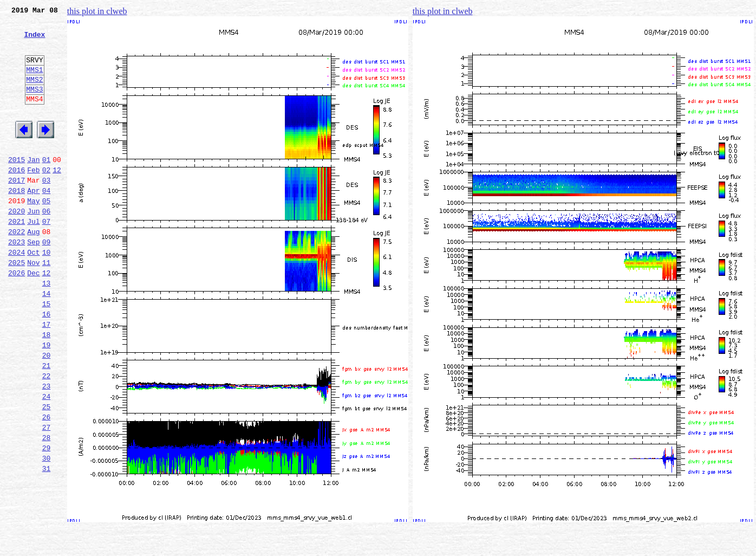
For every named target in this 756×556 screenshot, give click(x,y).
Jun (33, 245)
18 (47, 388)
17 (47, 376)
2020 (17, 245)
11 (47, 305)
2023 (17, 281)
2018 (17, 221)
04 (47, 221)
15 (47, 352)
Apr (33, 221)
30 (47, 531)
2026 (17, 316)
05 (47, 233)
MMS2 (34, 94)
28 (47, 507)
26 (47, 483)
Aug (33, 269)
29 (47, 519)
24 (47, 460)
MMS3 (34, 105)
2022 (17, 269)
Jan (33, 185)
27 (47, 495)
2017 (17, 209)
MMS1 (34, 82)
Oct (33, 293)
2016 (17, 197)
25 (47, 471)
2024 (17, 293)
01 (47, 185)
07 (47, 257)
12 (57, 197)
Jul (33, 257)
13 (47, 328)
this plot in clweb (97, 11)
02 (47, 197)
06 (47, 245)
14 (47, 340)
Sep (33, 281)
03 (47, 209)
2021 (17, 257)
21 (47, 424)
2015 (17, 185)
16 (47, 364)
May (33, 233)
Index (34, 41)
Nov (33, 305)
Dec (33, 316)
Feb (33, 197)
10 (47, 293)
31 (47, 543)
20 (47, 412)
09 (47, 281)
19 (47, 400)
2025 (17, 305)
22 (47, 436)
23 (47, 448)
